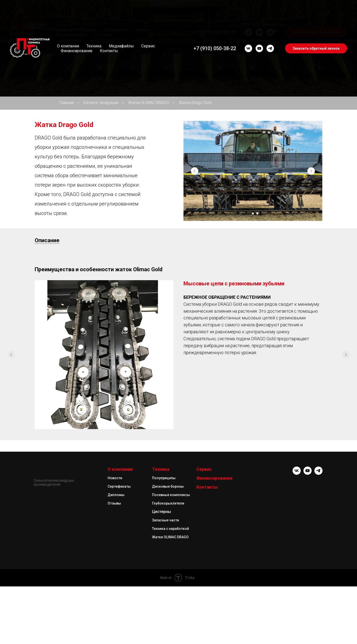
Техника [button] (94, 46)
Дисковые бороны (168, 611)
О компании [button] (68, 46)
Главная (67, 103)
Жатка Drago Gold (195, 103)
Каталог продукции (101, 103)
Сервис (148, 46)
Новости (115, 602)
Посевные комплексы (171, 619)
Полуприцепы (164, 602)
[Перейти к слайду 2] (253, 213)
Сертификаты (119, 611)
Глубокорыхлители (168, 628)
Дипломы (116, 619)
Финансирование (77, 51)
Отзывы (114, 628)
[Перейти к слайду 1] (248, 213)
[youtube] (259, 48)
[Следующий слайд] (311, 171)
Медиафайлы (121, 46)
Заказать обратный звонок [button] (316, 48)
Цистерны (162, 636)
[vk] (248, 48)
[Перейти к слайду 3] (257, 213)
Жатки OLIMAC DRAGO (149, 103)
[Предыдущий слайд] (195, 171)
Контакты (109, 51)
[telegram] (270, 48)
